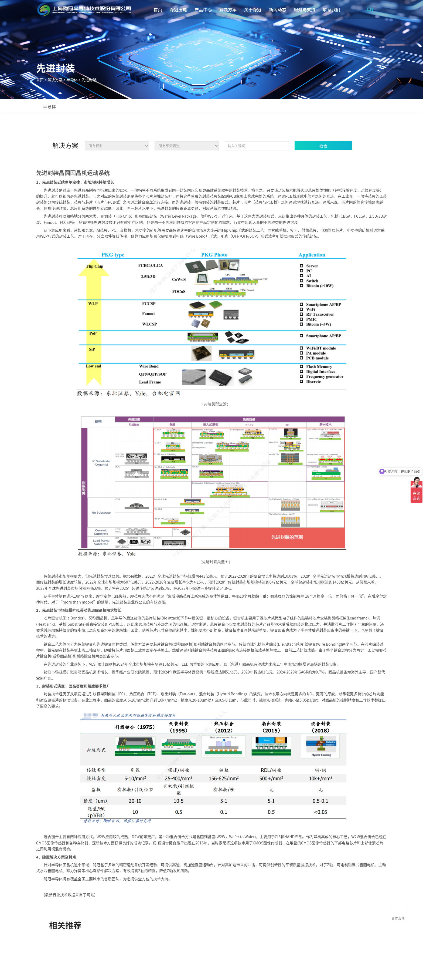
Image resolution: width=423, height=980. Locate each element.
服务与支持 (305, 9)
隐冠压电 (178, 9)
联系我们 (332, 9)
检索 (323, 146)
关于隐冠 (253, 9)
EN (370, 9)
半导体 (72, 80)
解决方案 (228, 9)
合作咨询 (398, 918)
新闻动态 (278, 9)
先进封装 (89, 80)
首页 (158, 9)
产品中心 (203, 9)
